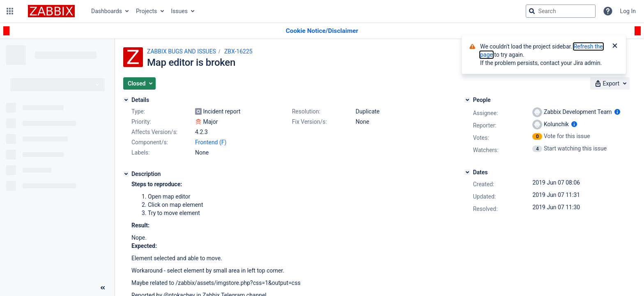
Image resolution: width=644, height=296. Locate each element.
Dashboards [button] (107, 11)
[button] (10, 11)
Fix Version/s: (309, 122)
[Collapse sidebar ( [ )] (103, 288)
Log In (628, 11)
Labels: (140, 153)
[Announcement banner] (322, 31)
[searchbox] (561, 11)
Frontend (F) (211, 142)
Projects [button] (146, 11)
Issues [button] (179, 11)
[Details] (126, 100)
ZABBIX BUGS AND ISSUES (182, 51)
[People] (467, 100)
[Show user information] (617, 112)
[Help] (608, 11)
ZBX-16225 (238, 51)
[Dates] (467, 172)
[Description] (126, 174)
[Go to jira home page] (51, 11)
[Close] (615, 46)
